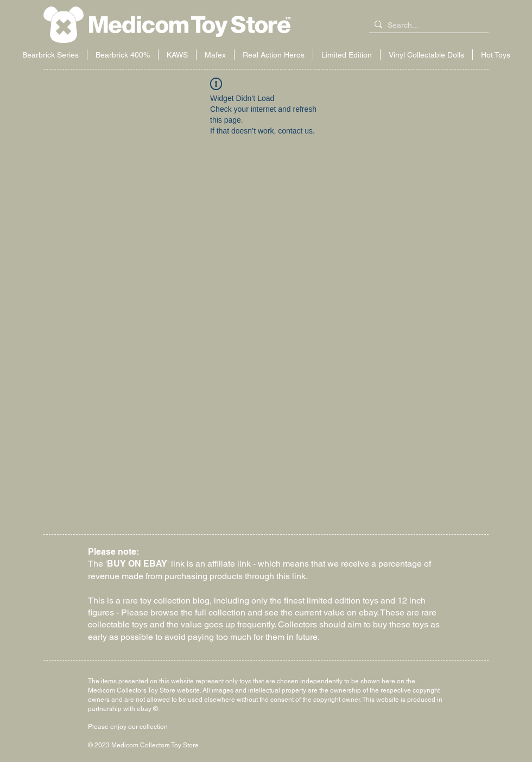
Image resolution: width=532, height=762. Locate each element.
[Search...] (427, 26)
